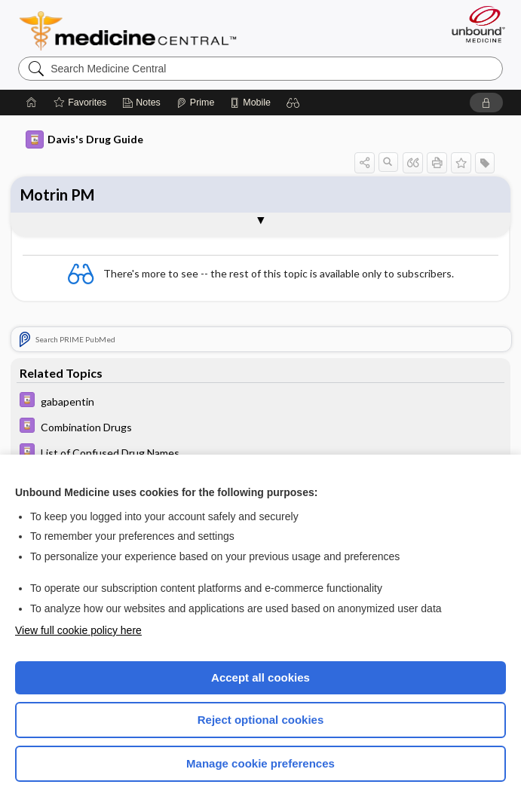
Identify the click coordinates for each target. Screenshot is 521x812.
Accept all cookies (260, 677)
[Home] (32, 103)
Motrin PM (57, 195)
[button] (293, 103)
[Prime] (195, 103)
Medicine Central (137, 31)
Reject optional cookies (261, 720)
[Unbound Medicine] (473, 24)
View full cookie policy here (78, 630)
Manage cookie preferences (260, 763)
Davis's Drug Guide (84, 139)
